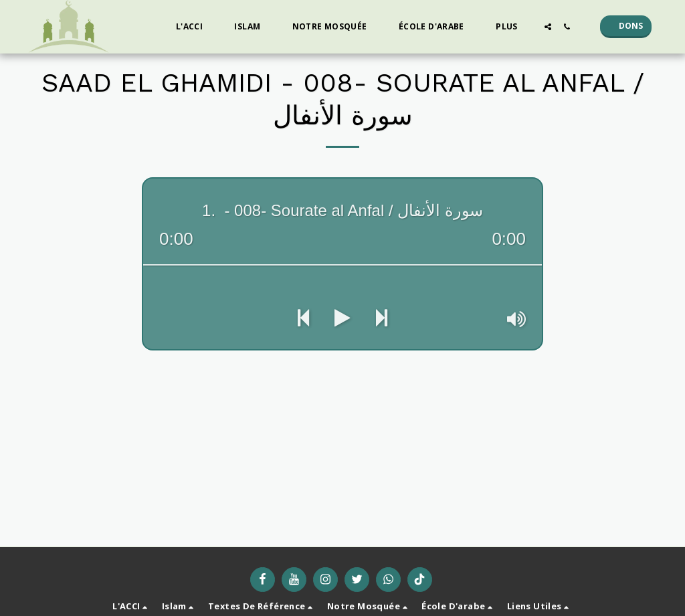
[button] (195, 27)
